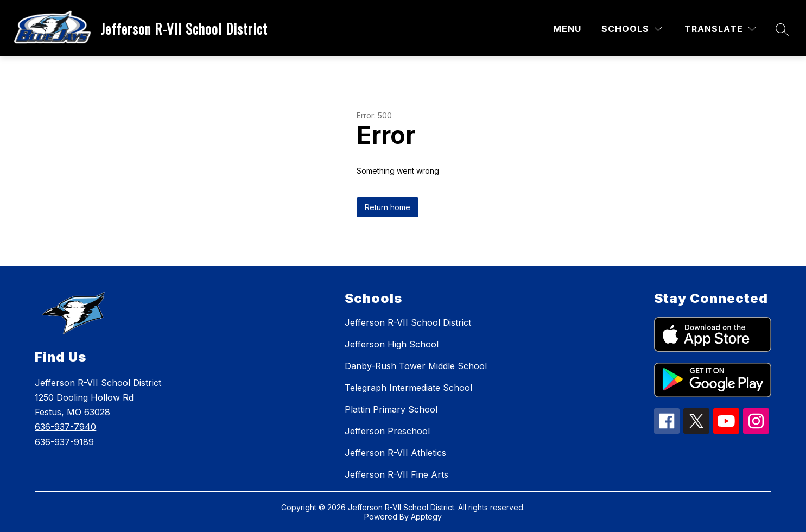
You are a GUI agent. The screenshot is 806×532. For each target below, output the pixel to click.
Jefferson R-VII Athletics (395, 453)
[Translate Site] (720, 29)
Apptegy (426, 517)
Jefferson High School (392, 344)
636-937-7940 (65, 427)
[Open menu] (560, 29)
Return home (388, 207)
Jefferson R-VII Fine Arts (396, 474)
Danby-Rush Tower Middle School (416, 366)
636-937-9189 (64, 442)
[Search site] (782, 29)
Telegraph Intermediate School (408, 388)
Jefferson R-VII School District (408, 322)
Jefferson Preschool (387, 431)
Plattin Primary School (391, 409)
